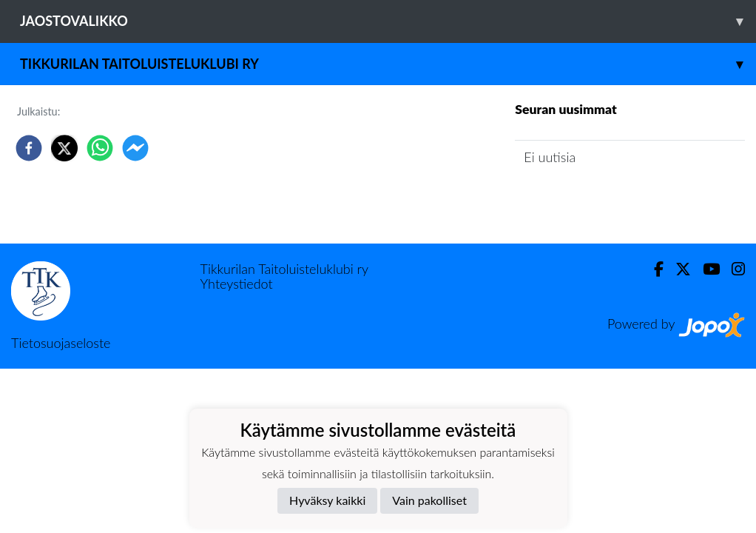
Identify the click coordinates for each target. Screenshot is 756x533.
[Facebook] (653, 269)
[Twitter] (677, 269)
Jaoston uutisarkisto (582, 200)
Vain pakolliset (429, 500)
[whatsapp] (100, 148)
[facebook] (29, 148)
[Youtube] (705, 269)
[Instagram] (732, 269)
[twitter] (64, 148)
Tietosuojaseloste (61, 343)
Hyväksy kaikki (327, 500)
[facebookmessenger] (135, 148)
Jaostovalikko (388, 21)
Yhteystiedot (237, 284)
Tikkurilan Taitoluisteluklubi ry (388, 64)
